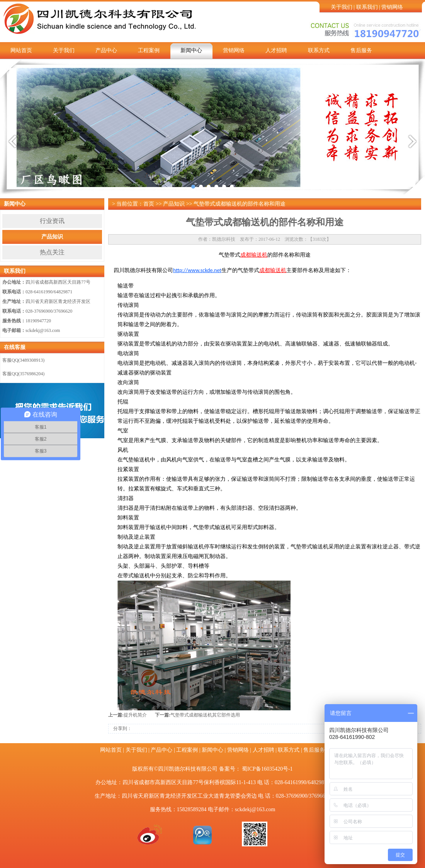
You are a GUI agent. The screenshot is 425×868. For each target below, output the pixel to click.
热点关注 (52, 252)
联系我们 (367, 7)
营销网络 (392, 7)
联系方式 (319, 50)
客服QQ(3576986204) (23, 374)
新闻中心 (191, 50)
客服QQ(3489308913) (23, 360)
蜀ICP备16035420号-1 (267, 769)
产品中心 (106, 50)
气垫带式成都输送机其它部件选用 (205, 715)
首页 (149, 204)
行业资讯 (52, 221)
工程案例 (149, 50)
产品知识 (52, 237)
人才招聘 (276, 50)
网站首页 (21, 50)
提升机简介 (135, 715)
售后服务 (361, 50)
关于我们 (342, 7)
